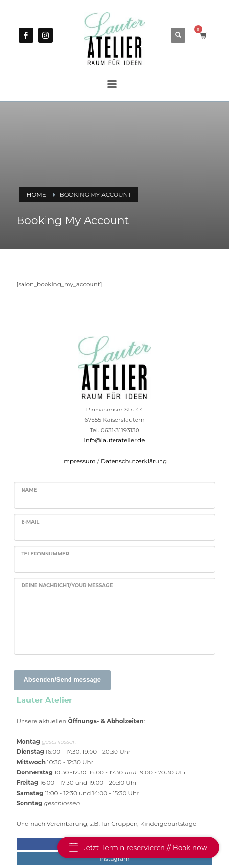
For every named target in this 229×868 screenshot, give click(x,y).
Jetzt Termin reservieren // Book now (138, 848)
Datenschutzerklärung (134, 461)
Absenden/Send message (62, 680)
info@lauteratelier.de (115, 440)
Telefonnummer (45, 554)
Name (29, 490)
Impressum (79, 461)
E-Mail (30, 522)
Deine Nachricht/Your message (67, 586)
